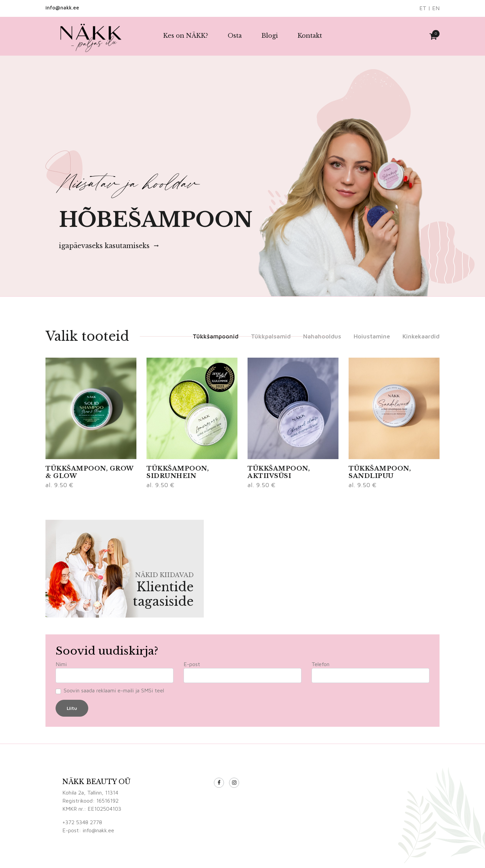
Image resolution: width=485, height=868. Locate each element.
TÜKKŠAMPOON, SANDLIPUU (380, 472)
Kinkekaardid (421, 336)
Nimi (61, 664)
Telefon (320, 664)
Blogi (270, 36)
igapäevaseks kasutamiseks (109, 246)
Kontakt (310, 36)
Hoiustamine (372, 336)
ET (423, 8)
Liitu (72, 708)
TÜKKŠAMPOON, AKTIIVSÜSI (279, 472)
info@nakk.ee (62, 8)
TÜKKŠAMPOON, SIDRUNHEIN (178, 472)
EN (436, 8)
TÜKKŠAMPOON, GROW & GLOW (89, 472)
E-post (192, 664)
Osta (235, 36)
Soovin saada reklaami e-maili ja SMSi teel (114, 690)
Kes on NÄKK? (186, 36)
